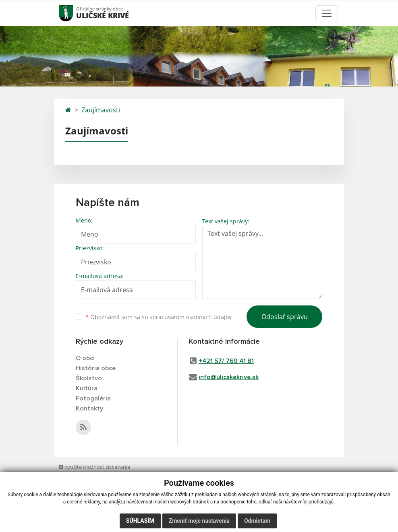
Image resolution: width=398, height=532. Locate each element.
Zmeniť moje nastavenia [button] (199, 521)
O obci (85, 358)
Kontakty (89, 408)
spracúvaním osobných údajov (191, 317)
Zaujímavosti (101, 110)
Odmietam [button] (257, 521)
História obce (96, 368)
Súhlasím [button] (140, 521)
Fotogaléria (93, 398)
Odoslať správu (285, 317)
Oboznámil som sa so (159, 317)
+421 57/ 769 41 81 (226, 361)
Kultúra (87, 388)
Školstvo (89, 378)
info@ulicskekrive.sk (229, 377)
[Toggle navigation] (327, 13)
